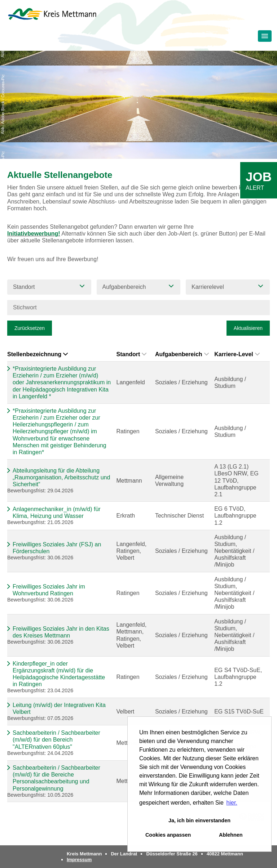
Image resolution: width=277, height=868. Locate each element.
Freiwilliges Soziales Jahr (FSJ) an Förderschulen (57, 548)
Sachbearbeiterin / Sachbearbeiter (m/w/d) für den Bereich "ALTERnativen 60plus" (56, 740)
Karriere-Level (237, 354)
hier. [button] (232, 803)
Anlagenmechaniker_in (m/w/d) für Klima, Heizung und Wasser (57, 513)
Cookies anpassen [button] (168, 835)
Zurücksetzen (30, 328)
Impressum (79, 860)
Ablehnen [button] (231, 835)
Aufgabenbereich (182, 354)
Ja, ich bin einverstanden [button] (199, 820)
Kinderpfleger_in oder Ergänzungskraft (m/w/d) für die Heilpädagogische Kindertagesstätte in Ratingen (59, 674)
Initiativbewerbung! (34, 234)
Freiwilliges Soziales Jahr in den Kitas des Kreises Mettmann (61, 632)
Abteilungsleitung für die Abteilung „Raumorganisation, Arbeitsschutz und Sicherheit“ (61, 477)
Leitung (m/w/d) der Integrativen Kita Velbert (59, 708)
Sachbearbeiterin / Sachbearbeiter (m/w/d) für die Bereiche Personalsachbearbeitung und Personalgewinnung (56, 778)
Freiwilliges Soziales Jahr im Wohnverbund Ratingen (49, 590)
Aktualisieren (248, 328)
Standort (131, 354)
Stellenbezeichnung (38, 354)
